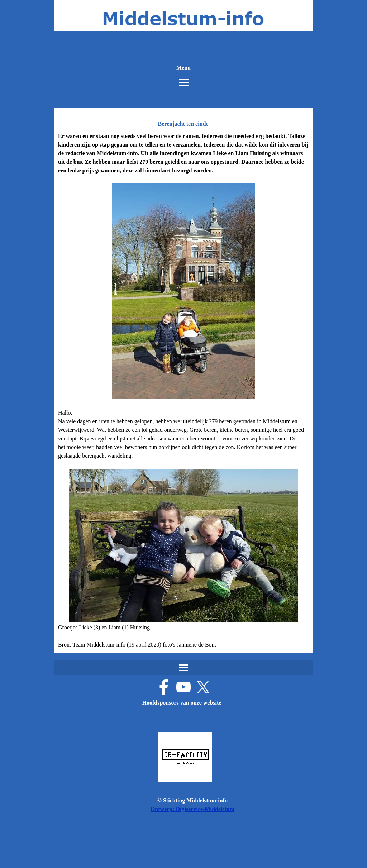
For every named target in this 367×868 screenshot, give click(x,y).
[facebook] (164, 687)
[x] (203, 687)
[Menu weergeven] (184, 82)
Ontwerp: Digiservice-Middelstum (192, 809)
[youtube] (183, 687)
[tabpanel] (183, 390)
